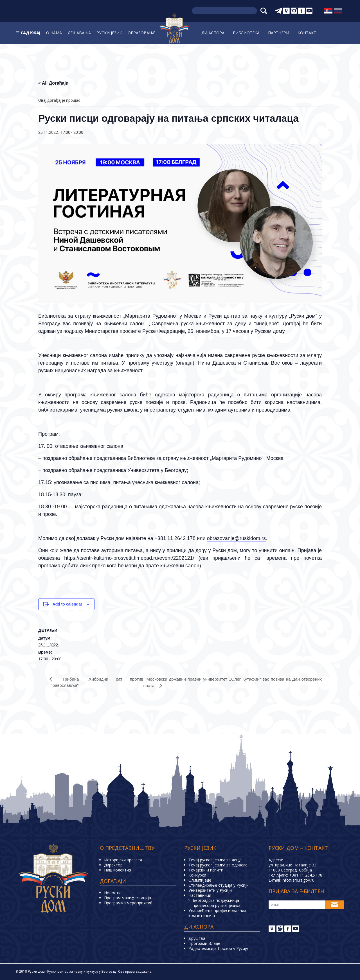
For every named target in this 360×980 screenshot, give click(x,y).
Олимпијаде (200, 880)
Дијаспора (213, 33)
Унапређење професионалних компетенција (217, 913)
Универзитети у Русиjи (210, 890)
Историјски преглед (123, 860)
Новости (112, 893)
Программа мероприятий (128, 903)
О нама (54, 33)
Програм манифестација (128, 898)
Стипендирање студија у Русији (219, 885)
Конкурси (197, 875)
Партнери (279, 33)
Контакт (307, 33)
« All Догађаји (53, 83)
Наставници (200, 896)
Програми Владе (204, 944)
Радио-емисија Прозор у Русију (218, 949)
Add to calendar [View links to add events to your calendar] (67, 604)
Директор (113, 865)
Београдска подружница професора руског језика (217, 903)
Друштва (197, 939)
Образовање (141, 33)
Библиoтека (246, 33)
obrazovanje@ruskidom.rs (236, 538)
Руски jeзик (109, 33)
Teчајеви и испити (206, 870)
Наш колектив (118, 870)
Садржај (31, 33)
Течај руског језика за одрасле (218, 865)
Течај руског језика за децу (214, 860)
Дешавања (79, 33)
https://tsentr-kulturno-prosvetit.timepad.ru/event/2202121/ (129, 558)
